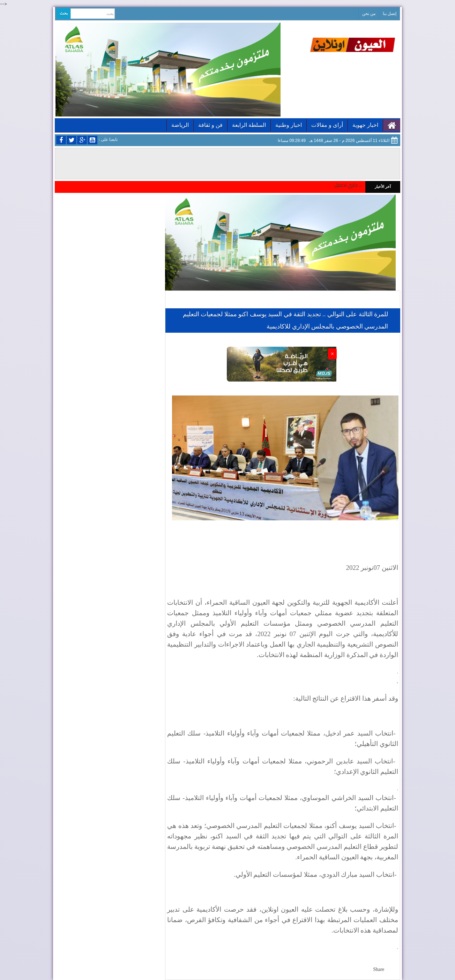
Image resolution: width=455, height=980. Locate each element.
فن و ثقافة (210, 125)
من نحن (369, 14)
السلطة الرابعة (249, 125)
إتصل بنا (390, 14)
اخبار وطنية (289, 125)
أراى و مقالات (327, 125)
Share (379, 969)
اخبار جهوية (365, 125)
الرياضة (180, 125)
